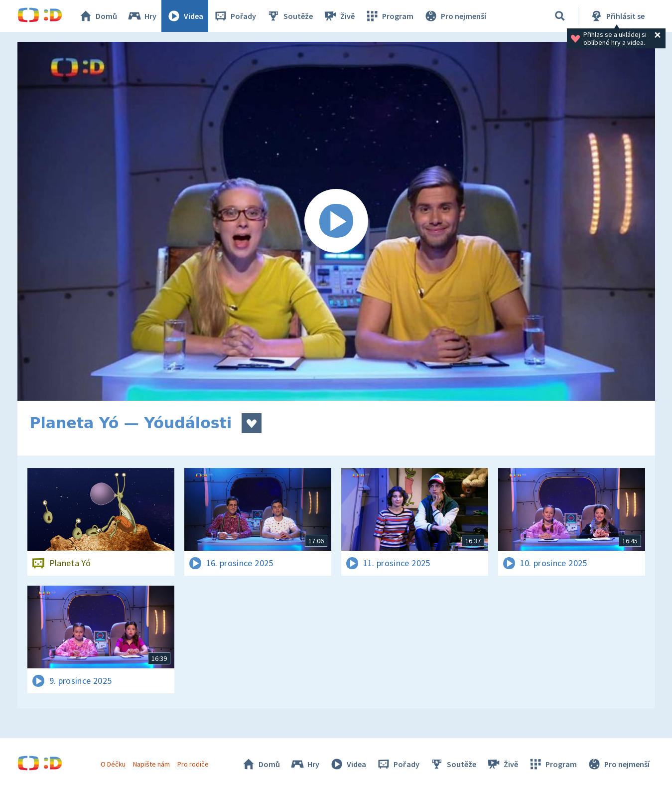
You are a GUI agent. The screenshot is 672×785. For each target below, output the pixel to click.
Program (389, 16)
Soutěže (289, 16)
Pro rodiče (193, 764)
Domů (98, 16)
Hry (142, 16)
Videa (185, 16)
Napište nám (151, 764)
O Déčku (113, 764)
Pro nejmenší (455, 16)
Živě (339, 16)
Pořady (235, 16)
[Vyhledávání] (560, 16)
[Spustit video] (336, 221)
